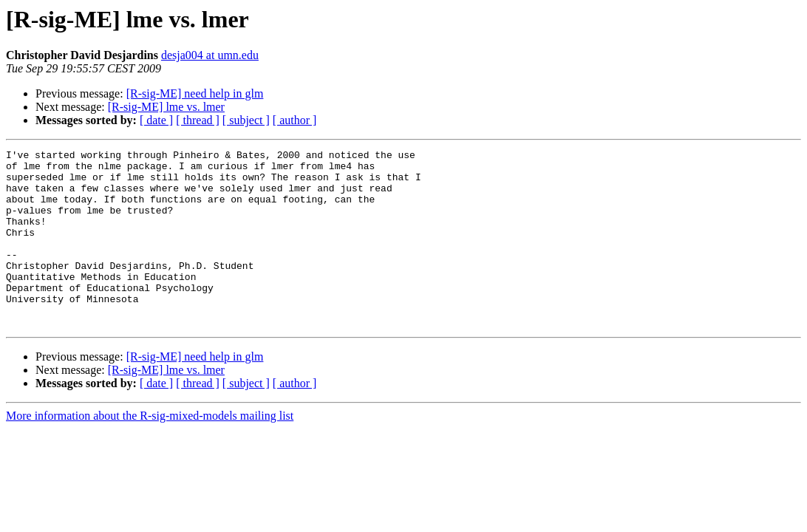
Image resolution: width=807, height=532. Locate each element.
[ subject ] (246, 120)
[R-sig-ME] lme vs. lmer (166, 107)
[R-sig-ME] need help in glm (195, 93)
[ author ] (295, 120)
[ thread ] (198, 120)
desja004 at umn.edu (210, 55)
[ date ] (156, 120)
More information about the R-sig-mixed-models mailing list (150, 451)
